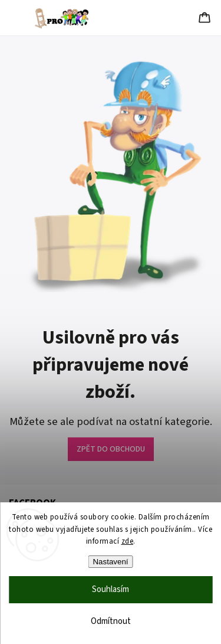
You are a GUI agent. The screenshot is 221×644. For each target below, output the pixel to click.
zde (128, 541)
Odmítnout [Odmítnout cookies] (111, 621)
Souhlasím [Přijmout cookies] (111, 589)
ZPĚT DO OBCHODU (111, 449)
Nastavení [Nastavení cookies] (110, 562)
